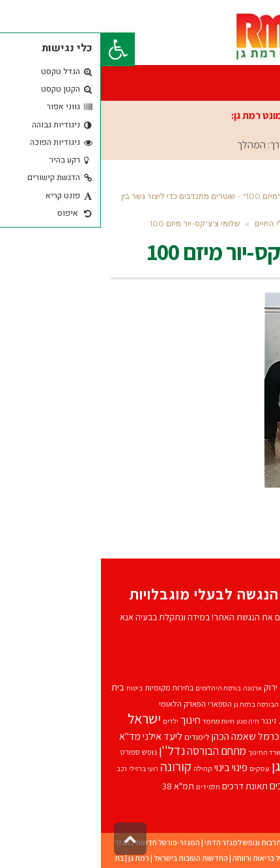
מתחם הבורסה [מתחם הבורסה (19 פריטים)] (116, 751)
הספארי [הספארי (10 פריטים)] (119, 704)
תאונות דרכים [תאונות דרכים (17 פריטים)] (195, 785)
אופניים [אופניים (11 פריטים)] (204, 688)
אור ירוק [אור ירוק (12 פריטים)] (176, 687)
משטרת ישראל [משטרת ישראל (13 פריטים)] (211, 751)
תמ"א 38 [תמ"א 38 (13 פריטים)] (77, 786)
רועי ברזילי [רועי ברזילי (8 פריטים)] (43, 769)
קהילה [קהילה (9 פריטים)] (102, 768)
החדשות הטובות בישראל (90, 858)
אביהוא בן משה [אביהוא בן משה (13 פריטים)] (244, 687)
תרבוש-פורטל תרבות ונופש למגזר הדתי (163, 842)
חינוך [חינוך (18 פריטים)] (90, 720)
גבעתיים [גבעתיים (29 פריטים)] (201, 702)
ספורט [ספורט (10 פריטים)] (29, 752)
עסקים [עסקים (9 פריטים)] (159, 768)
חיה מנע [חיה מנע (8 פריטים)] (147, 721)
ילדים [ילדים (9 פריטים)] (70, 721)
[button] (17, 49)
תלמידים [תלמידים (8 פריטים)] (107, 787)
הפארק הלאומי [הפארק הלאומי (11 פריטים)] (81, 704)
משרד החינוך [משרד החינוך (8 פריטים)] (165, 752)
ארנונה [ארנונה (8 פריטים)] (151, 688)
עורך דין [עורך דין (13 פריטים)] (257, 768)
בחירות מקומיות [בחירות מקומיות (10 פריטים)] (68, 688)
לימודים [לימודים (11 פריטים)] (96, 737)
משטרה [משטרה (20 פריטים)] (254, 751)
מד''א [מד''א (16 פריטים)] (29, 736)
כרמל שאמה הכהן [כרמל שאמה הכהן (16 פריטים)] (145, 736)
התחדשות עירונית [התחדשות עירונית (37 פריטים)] (224, 718)
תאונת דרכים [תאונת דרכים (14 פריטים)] (144, 786)
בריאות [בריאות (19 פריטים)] (239, 703)
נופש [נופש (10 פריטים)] (49, 752)
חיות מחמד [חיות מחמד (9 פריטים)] (118, 721)
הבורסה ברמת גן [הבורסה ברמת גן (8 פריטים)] (155, 704)
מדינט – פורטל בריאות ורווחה (175, 858)
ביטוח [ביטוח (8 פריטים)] (34, 688)
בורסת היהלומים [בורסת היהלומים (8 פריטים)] (117, 688)
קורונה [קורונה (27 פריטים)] (75, 767)
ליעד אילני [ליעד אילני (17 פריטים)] (62, 736)
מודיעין (235, 858)
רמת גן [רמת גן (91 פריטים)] (246, 782)
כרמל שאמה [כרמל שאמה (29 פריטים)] (211, 735)
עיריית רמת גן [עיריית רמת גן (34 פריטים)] (206, 766)
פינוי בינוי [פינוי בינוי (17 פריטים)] (130, 767)
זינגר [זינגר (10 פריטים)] (168, 721)
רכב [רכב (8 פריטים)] (21, 769)
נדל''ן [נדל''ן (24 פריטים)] (71, 750)
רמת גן (38, 858)
